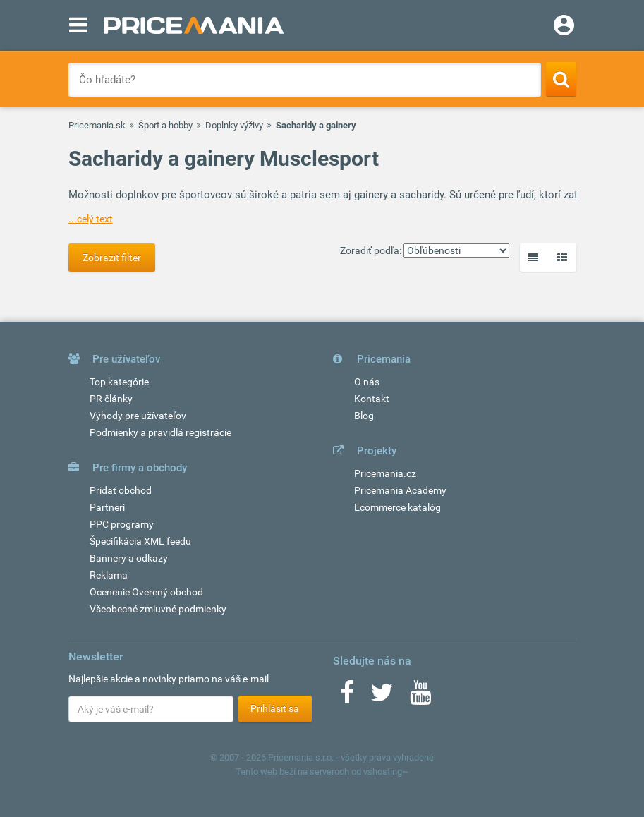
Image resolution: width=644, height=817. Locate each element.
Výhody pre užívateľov (138, 416)
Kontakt (372, 399)
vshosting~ (386, 771)
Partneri (107, 507)
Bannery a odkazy (129, 558)
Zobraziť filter (112, 258)
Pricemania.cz (385, 473)
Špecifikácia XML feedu (140, 541)
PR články (111, 399)
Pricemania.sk (97, 125)
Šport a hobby (165, 125)
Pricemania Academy (400, 490)
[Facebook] (347, 697)
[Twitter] (382, 697)
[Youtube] (420, 697)
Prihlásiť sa (275, 708)
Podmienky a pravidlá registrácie (160, 432)
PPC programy (122, 524)
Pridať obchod (121, 490)
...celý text (91, 219)
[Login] (564, 27)
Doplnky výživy (234, 125)
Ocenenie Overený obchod (146, 592)
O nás (367, 382)
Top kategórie (119, 382)
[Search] (561, 79)
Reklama (109, 575)
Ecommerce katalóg (397, 507)
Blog (364, 416)
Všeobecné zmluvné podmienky (158, 609)
